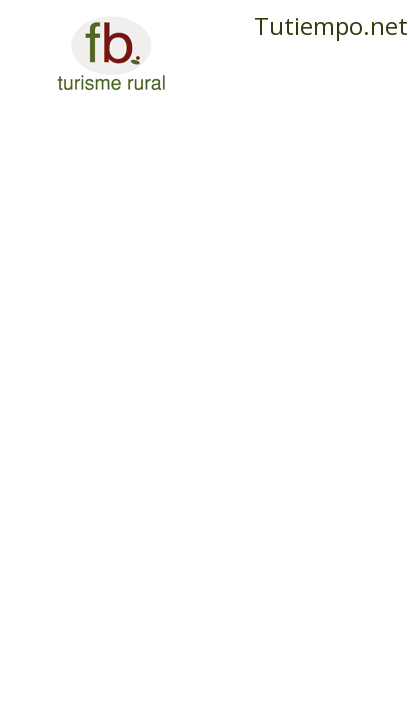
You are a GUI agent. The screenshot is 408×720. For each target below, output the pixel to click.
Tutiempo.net (331, 25)
